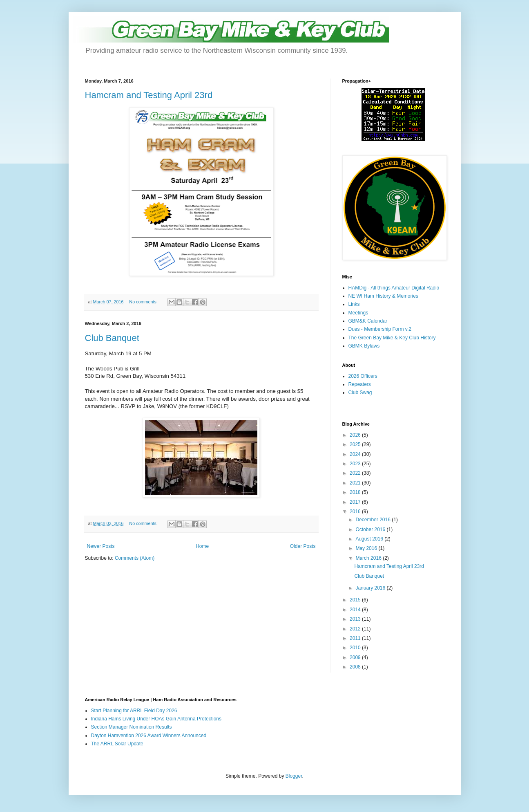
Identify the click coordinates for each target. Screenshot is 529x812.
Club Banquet (112, 338)
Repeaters (360, 384)
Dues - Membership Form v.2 (380, 329)
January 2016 (371, 588)
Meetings (358, 313)
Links (354, 304)
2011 (356, 638)
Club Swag (360, 393)
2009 (356, 657)
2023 (356, 464)
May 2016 (367, 548)
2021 (356, 483)
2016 (356, 511)
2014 (356, 610)
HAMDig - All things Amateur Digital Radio (394, 288)
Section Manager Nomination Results (132, 727)
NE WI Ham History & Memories (383, 296)
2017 (356, 502)
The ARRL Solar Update (117, 744)
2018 (356, 492)
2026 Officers (363, 376)
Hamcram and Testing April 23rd (149, 95)
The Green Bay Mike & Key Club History (392, 338)
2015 (356, 600)
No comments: (144, 302)
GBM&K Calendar (368, 321)
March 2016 (369, 558)
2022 (356, 473)
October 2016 (371, 529)
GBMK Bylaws (364, 346)
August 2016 (370, 539)
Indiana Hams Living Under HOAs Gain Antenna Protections (156, 719)
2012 (356, 629)
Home (202, 546)
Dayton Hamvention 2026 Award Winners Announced (149, 736)
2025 (356, 444)
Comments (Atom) (135, 558)
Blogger (294, 776)
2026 (356, 435)
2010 (356, 648)
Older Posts (303, 546)
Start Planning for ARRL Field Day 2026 (134, 711)
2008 (356, 667)
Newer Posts (101, 546)
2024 (356, 454)
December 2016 (374, 520)
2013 (356, 619)
